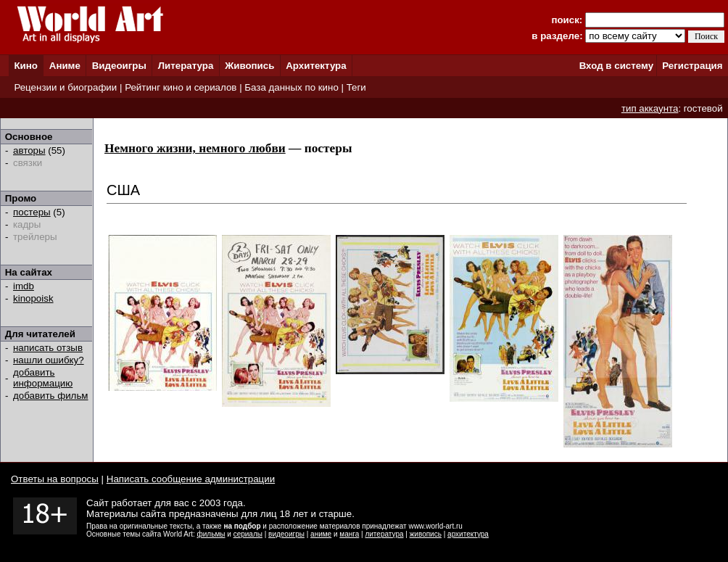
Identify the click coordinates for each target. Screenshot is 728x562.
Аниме (65, 66)
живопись (426, 534)
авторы (29, 150)
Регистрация (692, 66)
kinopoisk (33, 298)
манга (349, 534)
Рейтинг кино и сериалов (181, 87)
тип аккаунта (650, 108)
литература (384, 534)
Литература (186, 66)
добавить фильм (51, 396)
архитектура (468, 534)
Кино (26, 66)
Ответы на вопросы (55, 479)
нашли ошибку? (49, 360)
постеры (32, 212)
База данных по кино (291, 87)
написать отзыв (48, 348)
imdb (24, 286)
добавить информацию (43, 378)
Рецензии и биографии (65, 87)
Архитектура (316, 66)
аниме (321, 534)
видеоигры (286, 534)
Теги (356, 87)
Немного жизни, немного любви (195, 148)
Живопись (249, 66)
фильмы (211, 534)
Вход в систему (616, 66)
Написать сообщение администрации (191, 479)
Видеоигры (119, 66)
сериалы (248, 534)
